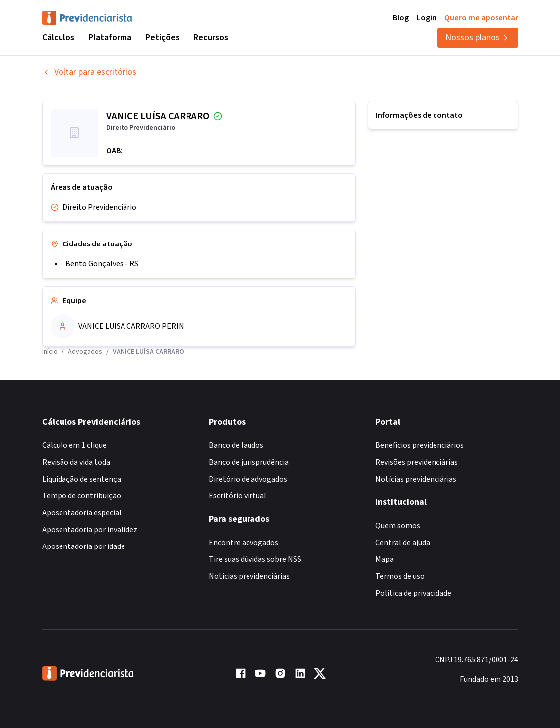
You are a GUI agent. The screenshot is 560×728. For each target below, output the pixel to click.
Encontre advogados (244, 543)
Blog (401, 18)
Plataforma (110, 37)
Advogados (85, 352)
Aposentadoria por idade (84, 546)
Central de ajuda (403, 543)
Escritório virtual (238, 496)
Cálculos (58, 37)
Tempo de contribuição (82, 496)
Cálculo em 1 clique (74, 445)
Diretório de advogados (248, 479)
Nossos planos (478, 37)
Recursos (211, 37)
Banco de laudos (236, 445)
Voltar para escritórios (89, 72)
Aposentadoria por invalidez (90, 530)
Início (50, 352)
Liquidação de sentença (82, 479)
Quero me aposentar (481, 18)
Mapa (385, 559)
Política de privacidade (413, 593)
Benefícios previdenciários (420, 445)
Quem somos (398, 526)
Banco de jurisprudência (249, 462)
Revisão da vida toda (76, 462)
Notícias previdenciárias (249, 576)
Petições (162, 37)
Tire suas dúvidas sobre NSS (255, 559)
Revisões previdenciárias (417, 462)
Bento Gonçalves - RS (102, 264)
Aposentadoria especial (82, 513)
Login (427, 18)
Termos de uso (400, 576)
